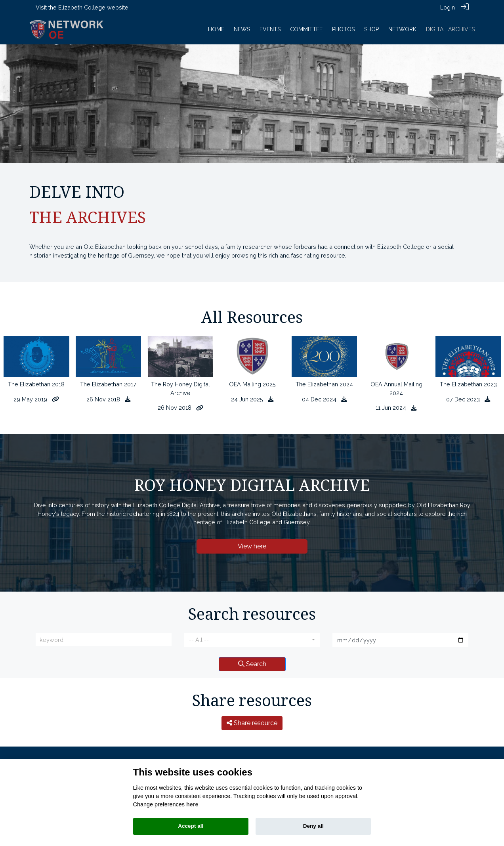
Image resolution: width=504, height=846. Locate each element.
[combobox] (252, 640)
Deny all (313, 826)
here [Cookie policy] (192, 804)
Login (448, 7)
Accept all (191, 826)
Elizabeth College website (93, 7)
